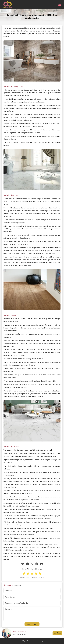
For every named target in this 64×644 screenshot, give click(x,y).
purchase (57, 633)
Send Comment (32, 624)
